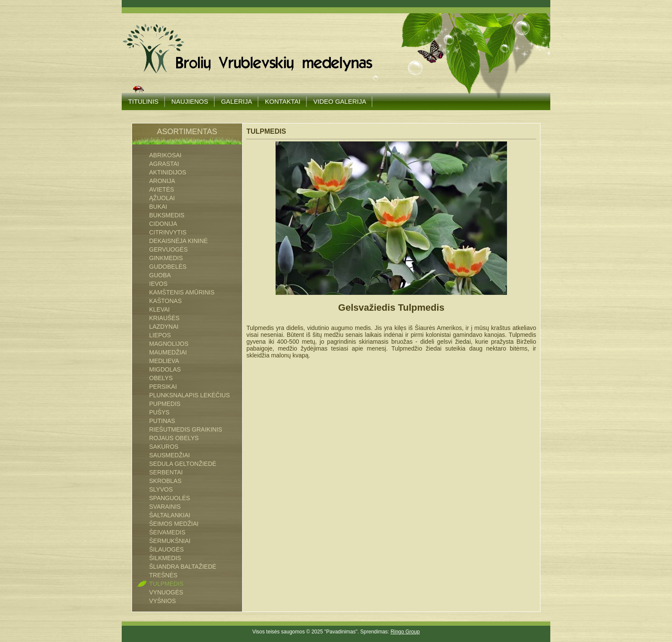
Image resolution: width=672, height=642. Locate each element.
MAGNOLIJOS (169, 344)
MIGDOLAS (165, 369)
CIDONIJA (163, 224)
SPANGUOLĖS (169, 498)
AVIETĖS (162, 189)
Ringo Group (405, 632)
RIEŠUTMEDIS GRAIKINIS (186, 429)
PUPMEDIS (165, 404)
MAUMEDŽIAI (168, 352)
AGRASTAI (164, 164)
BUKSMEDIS (167, 215)
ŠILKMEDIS (165, 558)
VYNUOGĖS (166, 592)
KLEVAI (159, 309)
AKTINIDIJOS (168, 172)
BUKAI (158, 207)
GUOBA (160, 275)
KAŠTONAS (165, 301)
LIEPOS (160, 335)
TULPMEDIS (166, 584)
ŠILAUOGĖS (166, 549)
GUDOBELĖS (168, 267)
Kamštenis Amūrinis (182, 292)
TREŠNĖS (163, 575)
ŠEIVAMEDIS (167, 532)
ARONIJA (162, 181)
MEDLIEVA (164, 361)
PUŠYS (159, 412)
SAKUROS (164, 447)
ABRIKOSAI (165, 155)
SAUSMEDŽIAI (169, 455)
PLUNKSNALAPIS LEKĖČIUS (189, 395)
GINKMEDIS (166, 258)
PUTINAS (162, 421)
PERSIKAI (163, 387)
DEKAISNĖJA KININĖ (178, 241)
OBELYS (161, 378)
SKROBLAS (165, 481)
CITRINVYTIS (168, 232)
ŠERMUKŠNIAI (170, 541)
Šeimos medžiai (174, 524)
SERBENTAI (166, 472)
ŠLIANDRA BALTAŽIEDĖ (183, 567)
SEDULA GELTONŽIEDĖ (183, 464)
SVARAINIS (165, 507)
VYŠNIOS (162, 601)
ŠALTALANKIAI (170, 515)
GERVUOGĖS (168, 249)
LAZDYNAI (164, 327)
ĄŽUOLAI (162, 198)
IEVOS (158, 284)
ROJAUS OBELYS (174, 438)
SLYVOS (161, 489)
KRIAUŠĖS (164, 318)
